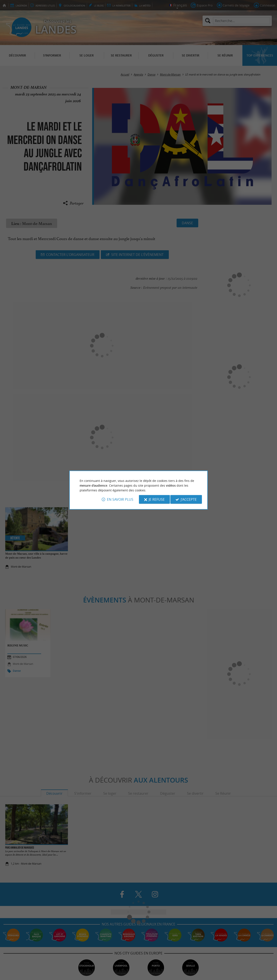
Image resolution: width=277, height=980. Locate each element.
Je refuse (157, 499)
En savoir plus (120, 499)
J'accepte (189, 499)
